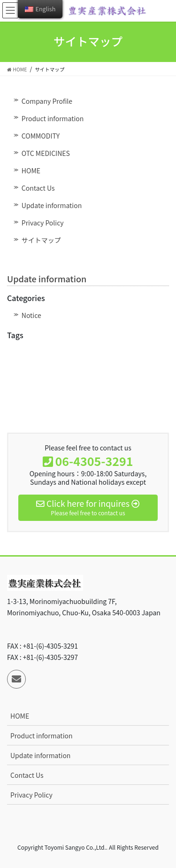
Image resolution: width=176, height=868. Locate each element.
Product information (53, 118)
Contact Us (38, 188)
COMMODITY (41, 136)
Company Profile (47, 101)
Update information (52, 205)
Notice (31, 315)
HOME (31, 170)
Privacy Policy (43, 223)
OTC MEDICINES (46, 153)
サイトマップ (41, 240)
